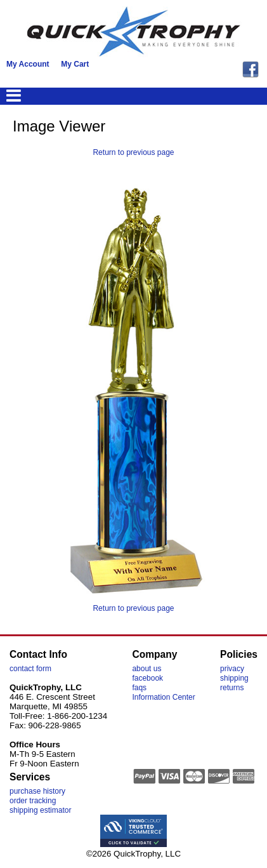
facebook (147, 678)
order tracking (33, 801)
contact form (30, 669)
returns (232, 688)
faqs (139, 688)
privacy (232, 669)
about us (147, 669)
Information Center (163, 697)
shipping (234, 678)
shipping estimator (40, 810)
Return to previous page (133, 152)
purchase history (37, 791)
